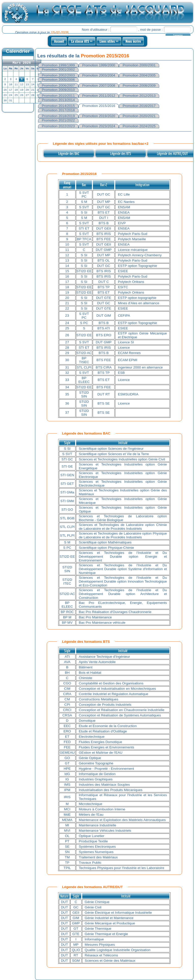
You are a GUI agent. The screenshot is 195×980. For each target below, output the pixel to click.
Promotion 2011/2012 (99, 96)
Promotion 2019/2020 (99, 116)
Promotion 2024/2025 (139, 126)
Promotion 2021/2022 (58, 120)
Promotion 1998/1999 (58, 65)
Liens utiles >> (109, 41)
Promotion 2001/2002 (58, 69)
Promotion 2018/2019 (58, 116)
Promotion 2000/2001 (139, 65)
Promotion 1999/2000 (99, 65)
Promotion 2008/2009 (139, 85)
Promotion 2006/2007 (58, 85)
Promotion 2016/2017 (139, 106)
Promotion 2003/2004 (99, 75)
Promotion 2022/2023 (58, 126)
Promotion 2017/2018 (58, 110)
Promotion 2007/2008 (99, 85)
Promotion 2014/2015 (58, 106)
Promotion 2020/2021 (139, 116)
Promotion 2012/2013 (139, 96)
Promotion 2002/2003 (58, 75)
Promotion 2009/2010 (58, 90)
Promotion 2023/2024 (99, 126)
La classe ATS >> (82, 41)
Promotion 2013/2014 (58, 100)
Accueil (59, 41)
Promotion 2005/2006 (58, 80)
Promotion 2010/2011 (58, 96)
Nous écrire (133, 41)
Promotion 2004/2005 (139, 75)
